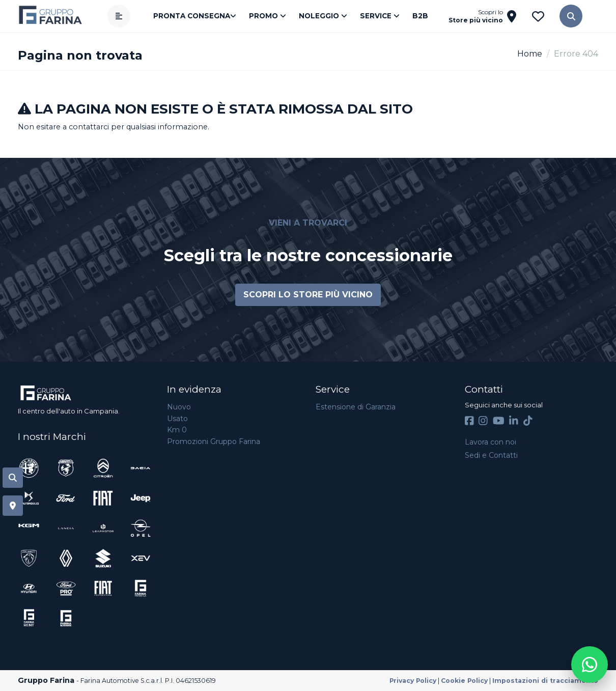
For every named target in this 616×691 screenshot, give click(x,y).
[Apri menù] (119, 16)
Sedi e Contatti (491, 455)
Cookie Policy (464, 681)
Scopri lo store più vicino (308, 295)
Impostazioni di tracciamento (545, 681)
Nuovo (179, 407)
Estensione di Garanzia (356, 407)
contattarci (89, 127)
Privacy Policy (413, 681)
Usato (177, 419)
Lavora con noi (491, 442)
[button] (571, 16)
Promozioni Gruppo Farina (214, 441)
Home (530, 54)
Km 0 (177, 430)
